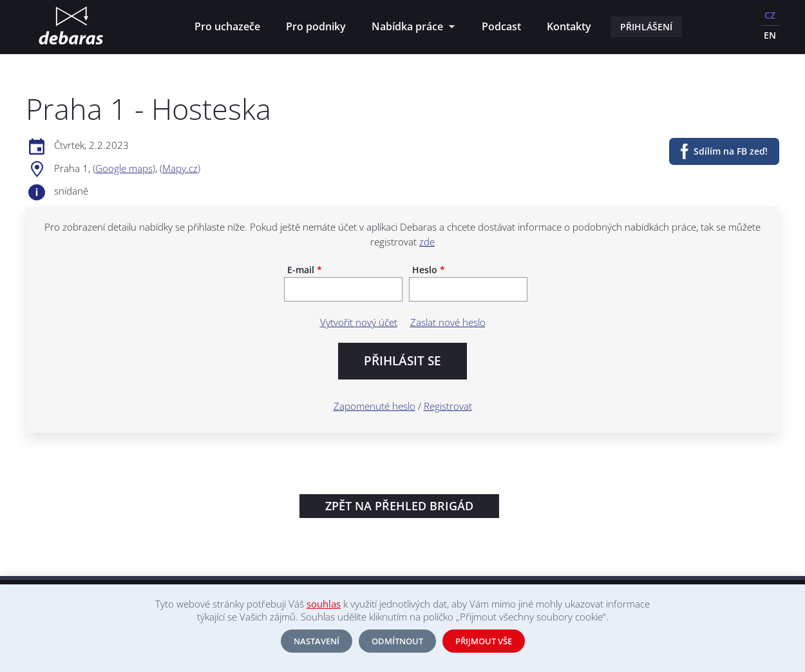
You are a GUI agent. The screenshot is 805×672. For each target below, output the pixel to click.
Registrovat (448, 406)
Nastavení (317, 641)
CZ (770, 15)
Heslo (429, 270)
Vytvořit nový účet (359, 322)
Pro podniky (316, 26)
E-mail (305, 270)
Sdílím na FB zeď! (731, 151)
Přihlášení (646, 27)
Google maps (124, 168)
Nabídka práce (410, 28)
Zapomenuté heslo (374, 406)
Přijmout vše (484, 641)
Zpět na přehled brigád (399, 506)
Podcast (501, 26)
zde (427, 242)
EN (770, 35)
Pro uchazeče (227, 26)
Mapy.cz (180, 168)
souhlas (324, 604)
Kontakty (569, 26)
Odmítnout (397, 641)
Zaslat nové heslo (448, 322)
